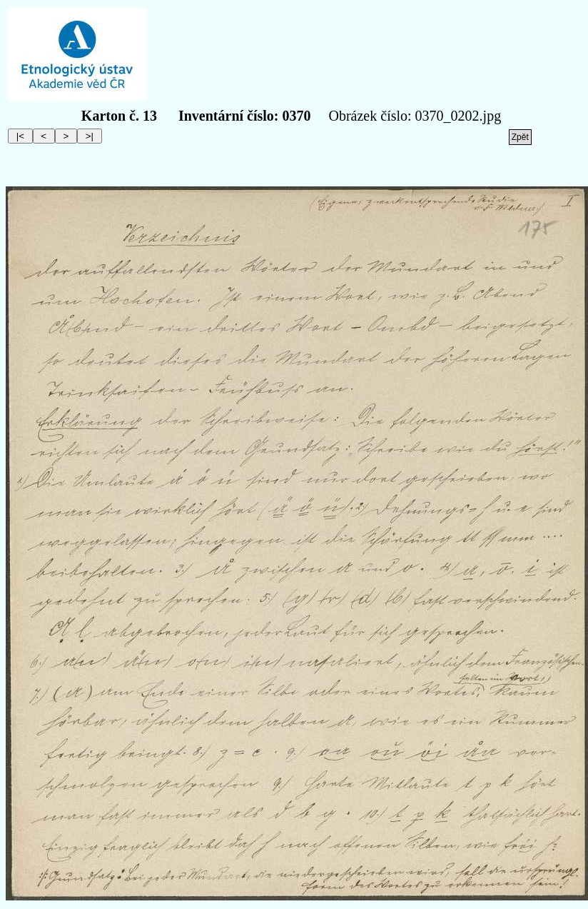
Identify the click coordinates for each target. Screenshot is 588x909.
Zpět (520, 137)
